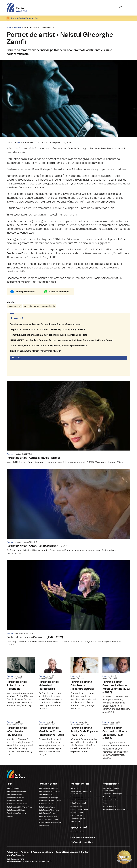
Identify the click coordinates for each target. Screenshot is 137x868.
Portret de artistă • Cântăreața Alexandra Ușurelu (84, 684)
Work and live (75, 822)
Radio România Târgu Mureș (49, 810)
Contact (85, 852)
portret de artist (49, 306)
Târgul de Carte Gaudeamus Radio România (81, 792)
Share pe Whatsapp (59, 292)
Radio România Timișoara (48, 813)
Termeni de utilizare (43, 852)
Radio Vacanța (44, 826)
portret (37, 306)
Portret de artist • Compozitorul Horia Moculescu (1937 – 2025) (116, 739)
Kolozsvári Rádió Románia (48, 819)
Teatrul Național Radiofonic (16, 813)
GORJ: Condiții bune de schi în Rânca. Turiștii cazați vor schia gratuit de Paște (68, 346)
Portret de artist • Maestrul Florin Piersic (53, 684)
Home (9, 27)
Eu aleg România (77, 812)
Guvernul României (109, 797)
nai (25, 306)
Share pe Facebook (25, 292)
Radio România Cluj (46, 795)
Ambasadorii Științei (78, 819)
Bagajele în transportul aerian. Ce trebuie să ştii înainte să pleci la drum (68, 324)
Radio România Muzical (15, 801)
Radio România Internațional (17, 804)
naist (30, 306)
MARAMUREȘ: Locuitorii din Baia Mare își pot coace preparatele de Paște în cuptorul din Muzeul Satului (68, 340)
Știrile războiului (76, 806)
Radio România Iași (46, 804)
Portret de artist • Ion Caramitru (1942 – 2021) (68, 603)
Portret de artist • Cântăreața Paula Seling (21, 737)
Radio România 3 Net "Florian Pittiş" (19, 807)
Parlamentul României (111, 800)
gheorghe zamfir (15, 306)
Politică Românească (78, 803)
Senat (105, 803)
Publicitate (12, 852)
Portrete (17, 27)
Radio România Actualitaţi (16, 791)
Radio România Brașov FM (48, 788)
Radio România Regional (79, 809)
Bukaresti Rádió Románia (48, 816)
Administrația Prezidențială (112, 794)
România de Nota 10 (78, 815)
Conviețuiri (74, 788)
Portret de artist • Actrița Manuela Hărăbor (68, 422)
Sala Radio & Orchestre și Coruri (82, 842)
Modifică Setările (15, 855)
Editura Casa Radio (77, 797)
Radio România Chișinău (16, 810)
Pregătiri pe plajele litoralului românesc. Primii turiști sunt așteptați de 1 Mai (68, 330)
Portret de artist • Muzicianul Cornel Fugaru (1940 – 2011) (53, 737)
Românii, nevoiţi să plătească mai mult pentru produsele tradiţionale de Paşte (68, 335)
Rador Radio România (78, 832)
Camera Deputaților (110, 806)
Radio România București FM (49, 791)
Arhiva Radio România (79, 800)
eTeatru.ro (10, 816)
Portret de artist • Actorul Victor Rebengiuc (21, 682)
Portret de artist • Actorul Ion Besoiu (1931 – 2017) (68, 512)
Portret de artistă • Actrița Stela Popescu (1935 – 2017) (84, 735)
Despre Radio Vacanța (67, 852)
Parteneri (25, 852)
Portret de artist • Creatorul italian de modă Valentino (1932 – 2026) (116, 685)
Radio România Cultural (15, 798)
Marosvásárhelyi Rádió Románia (50, 823)
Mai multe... (17, 358)
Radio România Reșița (47, 807)
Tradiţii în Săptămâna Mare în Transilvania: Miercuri (68, 351)
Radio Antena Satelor (14, 795)
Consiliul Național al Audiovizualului (115, 809)
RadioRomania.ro (13, 788)
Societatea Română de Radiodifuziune (111, 789)
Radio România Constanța (48, 798)
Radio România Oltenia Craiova (50, 801)
